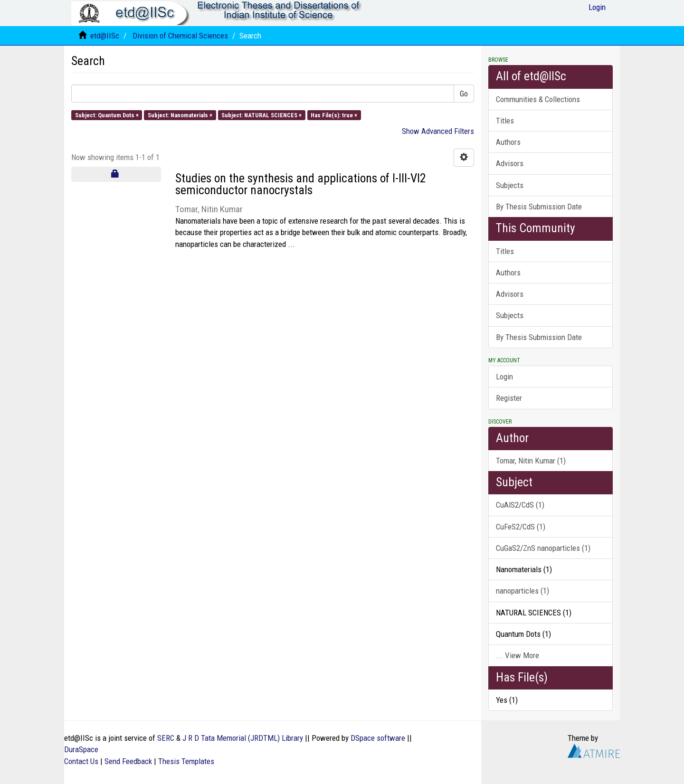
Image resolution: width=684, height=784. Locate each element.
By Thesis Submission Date (539, 207)
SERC (166, 738)
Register (509, 398)
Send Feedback (128, 761)
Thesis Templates (186, 761)
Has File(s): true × (334, 115)
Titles (505, 121)
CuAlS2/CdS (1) (520, 505)
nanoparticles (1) (522, 591)
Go (464, 94)
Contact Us (81, 761)
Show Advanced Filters (438, 131)
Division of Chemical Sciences (180, 36)
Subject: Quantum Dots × (107, 115)
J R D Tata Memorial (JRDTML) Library (243, 738)
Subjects (510, 185)
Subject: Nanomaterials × (180, 115)
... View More (518, 655)
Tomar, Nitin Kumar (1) (531, 461)
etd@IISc (105, 36)
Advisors (510, 163)
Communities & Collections (538, 99)
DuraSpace (81, 749)
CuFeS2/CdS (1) (521, 527)
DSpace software (378, 738)
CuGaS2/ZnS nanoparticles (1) (543, 548)
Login (504, 377)
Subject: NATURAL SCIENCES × (261, 115)
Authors (508, 142)
